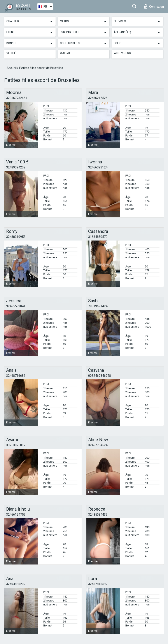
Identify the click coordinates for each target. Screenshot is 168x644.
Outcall (66, 53)
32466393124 (98, 167)
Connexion (154, 6)
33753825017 (16, 445)
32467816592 (98, 584)
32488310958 (16, 237)
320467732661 (17, 98)
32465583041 (16, 306)
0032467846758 (100, 376)
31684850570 (98, 237)
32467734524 (98, 445)
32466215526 (98, 98)
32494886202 (16, 584)
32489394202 (16, 167)
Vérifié (11, 53)
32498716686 (16, 376)
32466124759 (16, 515)
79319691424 (98, 306)
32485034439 (98, 515)
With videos (122, 53)
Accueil (12, 68)
